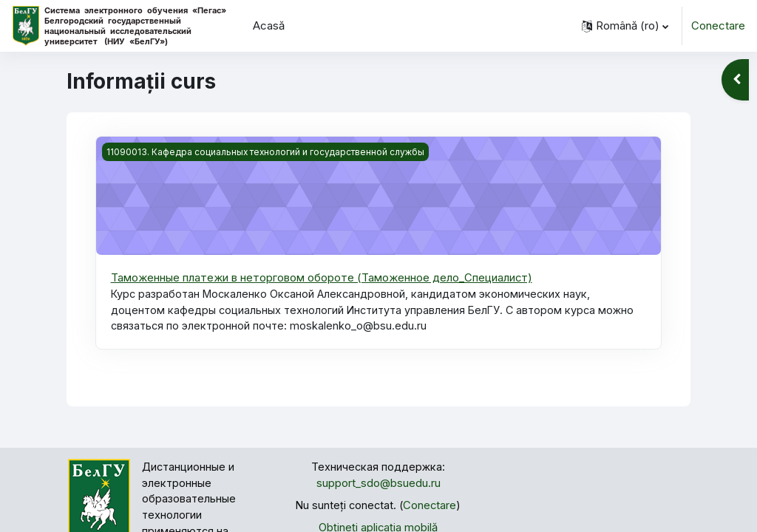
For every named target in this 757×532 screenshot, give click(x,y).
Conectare (718, 26)
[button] (625, 26)
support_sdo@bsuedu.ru (378, 485)
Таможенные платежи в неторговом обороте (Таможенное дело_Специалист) (322, 278)
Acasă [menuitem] (269, 26)
